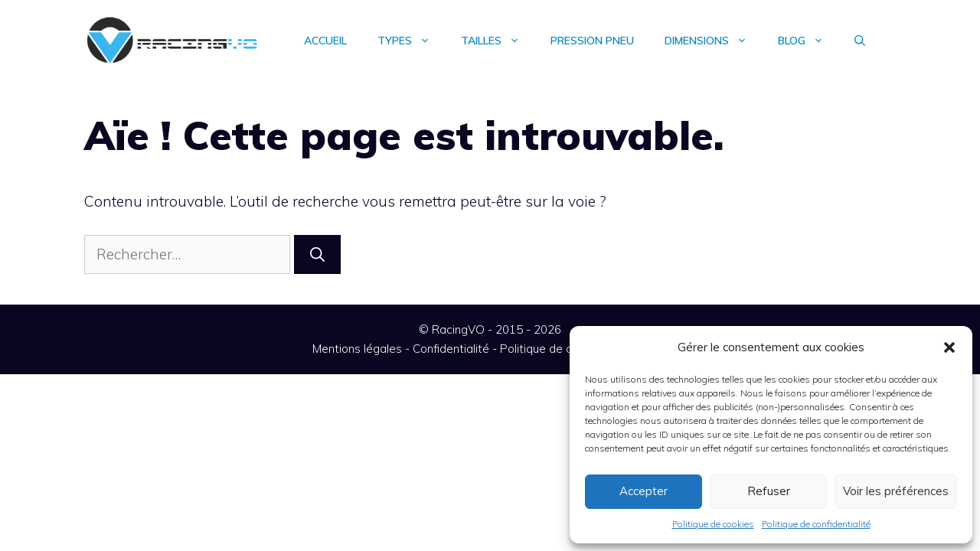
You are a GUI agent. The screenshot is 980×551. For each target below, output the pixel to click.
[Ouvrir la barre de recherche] (860, 41)
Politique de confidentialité (816, 524)
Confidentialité (451, 349)
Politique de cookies (713, 524)
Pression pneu (592, 41)
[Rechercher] (317, 254)
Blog (808, 41)
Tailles (498, 41)
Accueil (325, 41)
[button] (949, 347)
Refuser (769, 491)
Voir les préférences (896, 491)
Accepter (644, 491)
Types (412, 41)
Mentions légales (357, 349)
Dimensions (714, 41)
